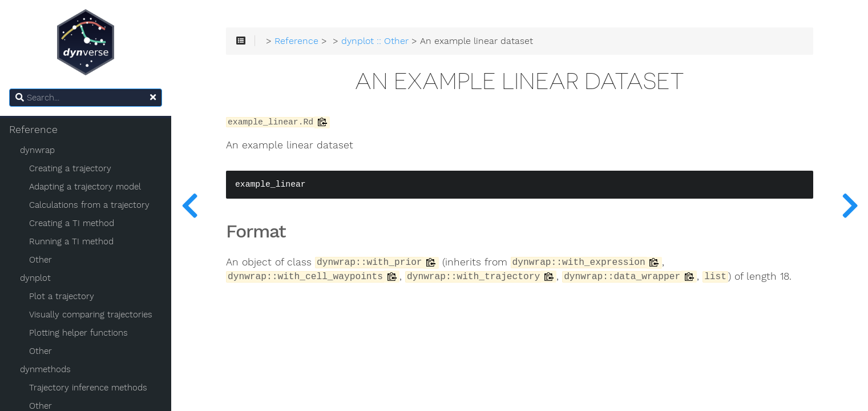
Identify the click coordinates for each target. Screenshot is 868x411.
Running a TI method (71, 241)
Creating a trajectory (70, 168)
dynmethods (45, 369)
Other (41, 260)
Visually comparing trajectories (91, 315)
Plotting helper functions (78, 333)
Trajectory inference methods (88, 388)
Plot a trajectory (62, 296)
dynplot (35, 278)
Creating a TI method (72, 223)
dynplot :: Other (375, 41)
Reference (33, 130)
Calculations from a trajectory (89, 205)
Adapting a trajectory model (85, 187)
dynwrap (37, 150)
